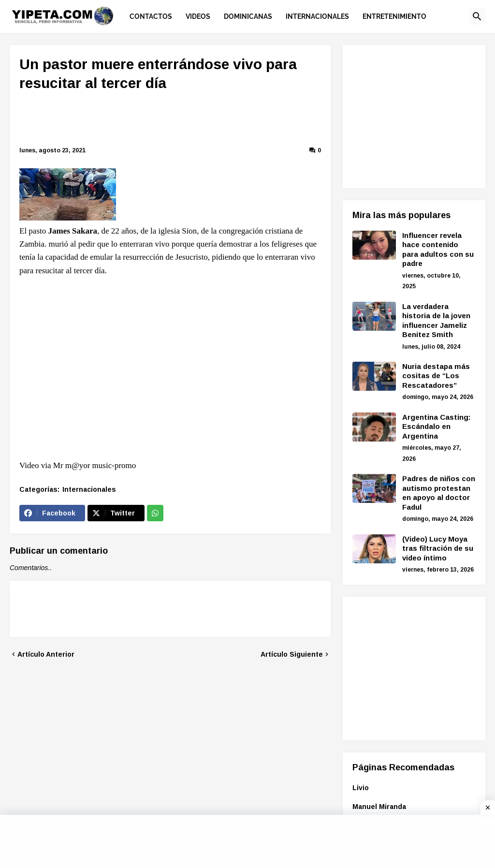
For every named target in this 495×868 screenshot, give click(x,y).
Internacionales (89, 489)
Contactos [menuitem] (151, 16)
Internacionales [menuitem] (317, 16)
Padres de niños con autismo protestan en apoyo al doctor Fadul (439, 493)
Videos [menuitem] (198, 16)
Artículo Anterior (46, 654)
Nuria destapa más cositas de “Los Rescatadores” (436, 376)
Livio (361, 788)
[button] (477, 16)
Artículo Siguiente (292, 654)
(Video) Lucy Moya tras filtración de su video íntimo (438, 548)
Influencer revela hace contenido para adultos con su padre (438, 250)
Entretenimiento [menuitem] (394, 16)
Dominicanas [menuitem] (248, 16)
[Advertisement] (193, 120)
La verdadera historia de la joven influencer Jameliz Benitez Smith (436, 321)
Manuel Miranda (379, 807)
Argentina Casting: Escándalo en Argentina (437, 427)
